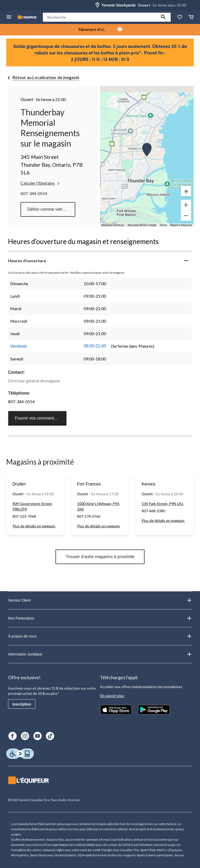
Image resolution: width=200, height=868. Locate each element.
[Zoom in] (186, 205)
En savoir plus (112, 695)
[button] (163, 17)
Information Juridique (100, 654)
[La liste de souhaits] (180, 17)
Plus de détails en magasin (34, 526)
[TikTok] (50, 736)
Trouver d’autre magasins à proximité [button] (100, 557)
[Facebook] (12, 736)
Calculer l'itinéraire (40, 183)
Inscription (22, 704)
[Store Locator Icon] (97, 5)
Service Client (100, 600)
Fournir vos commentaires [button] (39, 418)
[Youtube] (37, 736)
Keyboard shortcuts (113, 225)
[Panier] (191, 17)
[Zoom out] (186, 216)
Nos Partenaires (100, 618)
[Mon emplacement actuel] (186, 191)
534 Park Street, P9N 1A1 (163, 504)
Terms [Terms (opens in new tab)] (163, 225)
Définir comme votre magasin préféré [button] (51, 209)
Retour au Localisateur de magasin (46, 77)
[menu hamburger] (9, 17)
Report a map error (181, 225)
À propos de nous (100, 636)
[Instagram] (25, 736)
